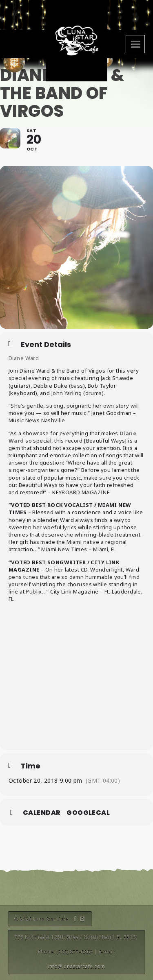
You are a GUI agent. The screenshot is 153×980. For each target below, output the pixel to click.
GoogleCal (88, 813)
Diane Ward (24, 358)
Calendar (42, 813)
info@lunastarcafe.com (77, 966)
